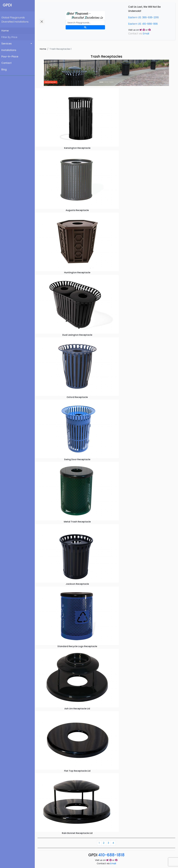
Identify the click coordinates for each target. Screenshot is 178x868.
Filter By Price (9, 37)
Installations (9, 50)
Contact (6, 63)
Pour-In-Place (10, 57)
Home (5, 31)
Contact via (106, 863)
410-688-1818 (111, 855)
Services (7, 44)
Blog (4, 70)
